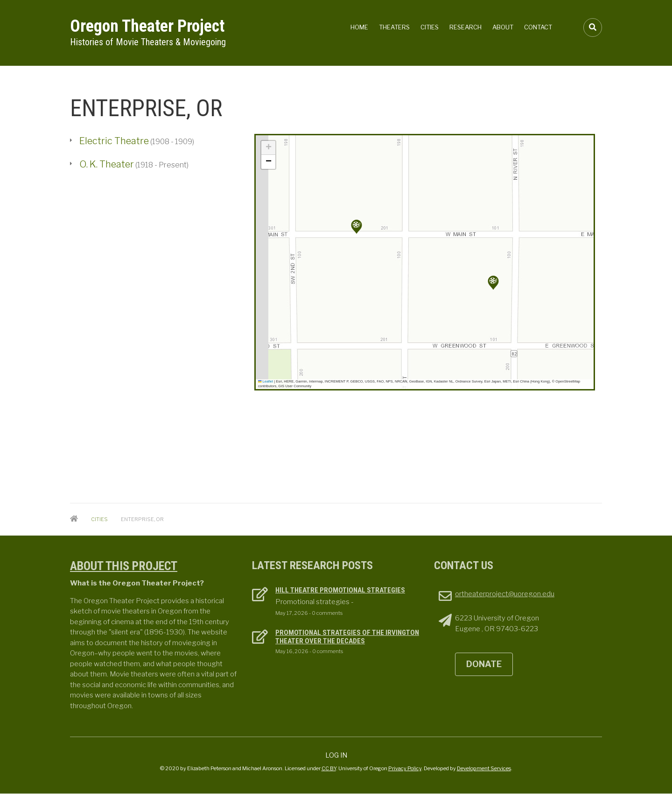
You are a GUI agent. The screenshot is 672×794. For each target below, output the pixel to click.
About (503, 27)
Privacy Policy (405, 768)
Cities (430, 27)
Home (359, 27)
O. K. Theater (107, 164)
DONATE (484, 664)
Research (465, 27)
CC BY (329, 768)
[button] (493, 283)
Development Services (484, 768)
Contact (538, 27)
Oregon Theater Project (147, 26)
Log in (336, 755)
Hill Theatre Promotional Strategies (340, 590)
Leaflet (266, 381)
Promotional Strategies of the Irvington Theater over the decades (347, 637)
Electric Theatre (114, 141)
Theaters (394, 27)
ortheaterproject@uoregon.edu (505, 594)
